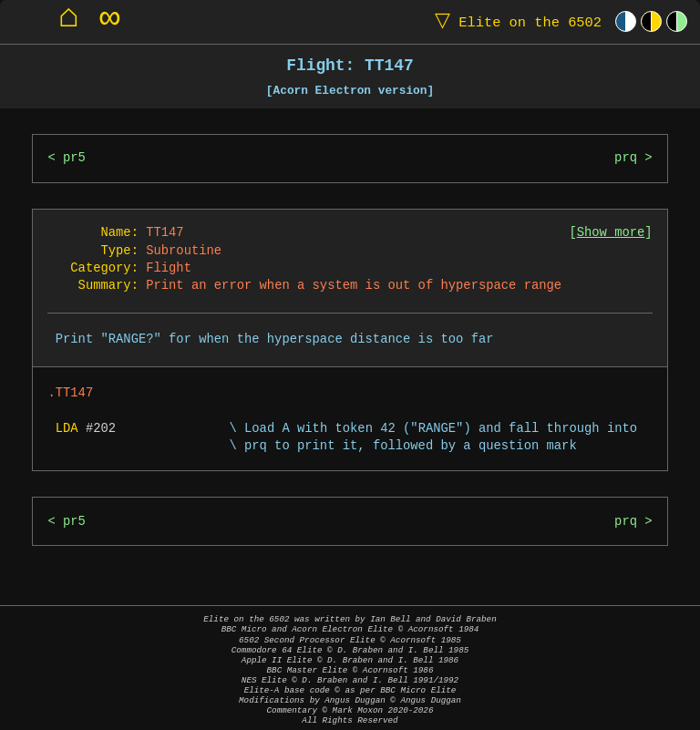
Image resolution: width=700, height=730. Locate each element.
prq (626, 158)
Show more (611, 233)
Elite (514, 21)
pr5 (74, 158)
